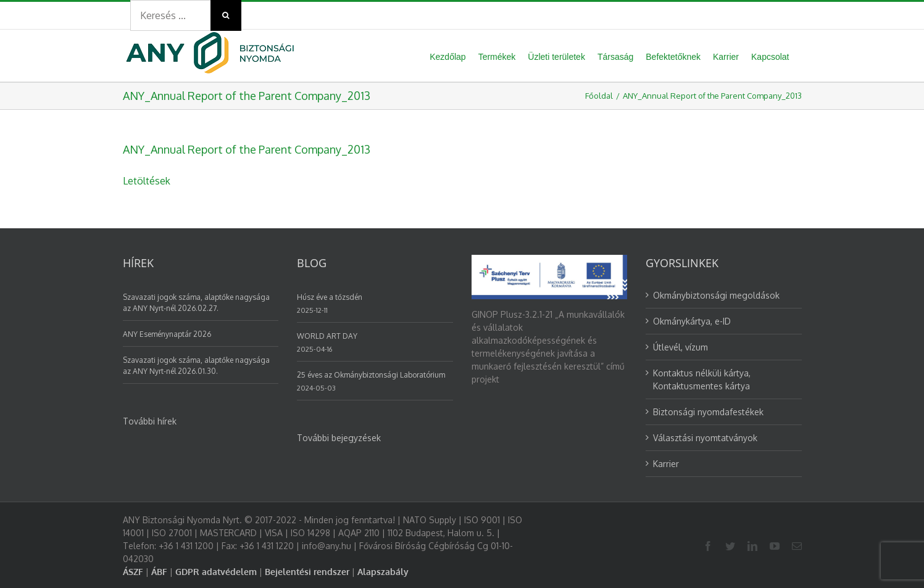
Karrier (666, 464)
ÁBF (159, 572)
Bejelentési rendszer (307, 572)
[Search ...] (170, 15)
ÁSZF (133, 572)
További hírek (150, 421)
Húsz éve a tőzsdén (330, 297)
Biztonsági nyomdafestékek (708, 412)
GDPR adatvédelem (216, 572)
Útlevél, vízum (681, 347)
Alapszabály (383, 572)
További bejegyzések (339, 438)
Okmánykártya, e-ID (692, 321)
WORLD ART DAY (327, 336)
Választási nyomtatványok (705, 438)
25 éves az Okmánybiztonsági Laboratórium (371, 375)
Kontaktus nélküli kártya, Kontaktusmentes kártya (702, 379)
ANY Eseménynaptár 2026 (167, 334)
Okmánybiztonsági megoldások (716, 295)
